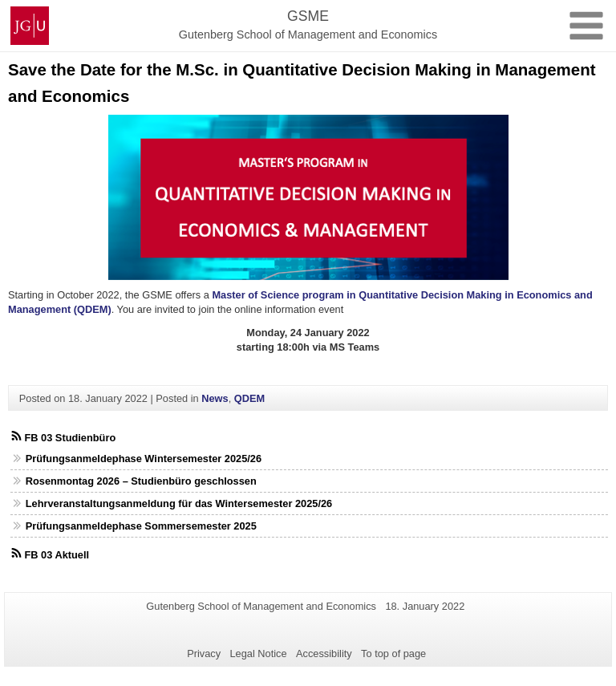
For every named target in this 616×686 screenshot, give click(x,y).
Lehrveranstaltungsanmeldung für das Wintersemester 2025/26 (179, 503)
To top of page (393, 654)
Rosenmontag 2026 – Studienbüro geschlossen (141, 481)
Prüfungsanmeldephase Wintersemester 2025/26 (144, 459)
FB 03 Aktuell (57, 555)
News (215, 398)
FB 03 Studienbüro (70, 438)
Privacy (204, 654)
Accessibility (324, 654)
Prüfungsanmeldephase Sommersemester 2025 (141, 526)
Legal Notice (258, 654)
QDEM (249, 398)
